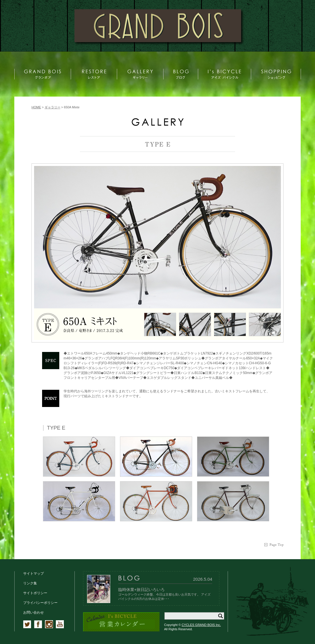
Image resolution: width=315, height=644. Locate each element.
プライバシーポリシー (40, 603)
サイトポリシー (35, 593)
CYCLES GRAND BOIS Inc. (201, 625)
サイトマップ (34, 573)
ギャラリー (53, 107)
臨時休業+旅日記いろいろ (141, 590)
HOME (36, 107)
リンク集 (30, 583)
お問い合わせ (34, 612)
